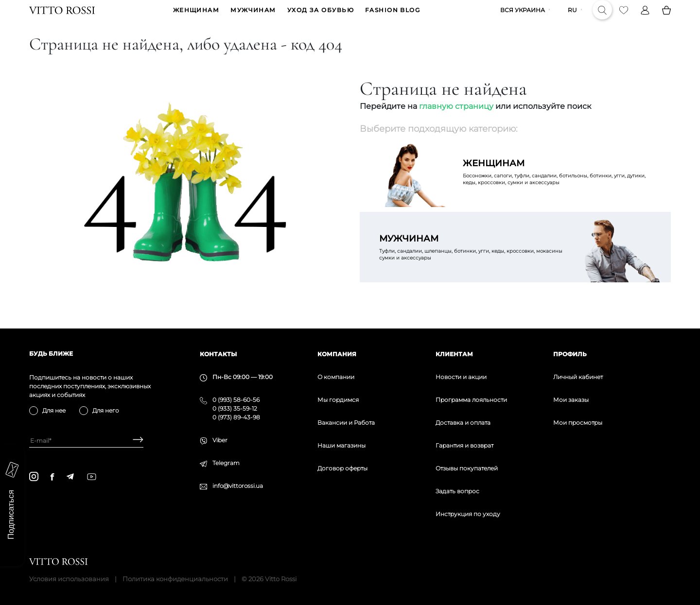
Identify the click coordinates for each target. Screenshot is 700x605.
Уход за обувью (321, 18)
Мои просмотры (578, 423)
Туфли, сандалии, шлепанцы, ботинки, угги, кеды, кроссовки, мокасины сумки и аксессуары (473, 262)
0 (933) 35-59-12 (235, 408)
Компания (337, 354)
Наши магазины (341, 445)
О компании (336, 377)
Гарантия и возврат (464, 445)
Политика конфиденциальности (175, 579)
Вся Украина (523, 18)
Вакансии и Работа (346, 423)
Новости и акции (461, 377)
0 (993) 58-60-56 (236, 400)
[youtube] (92, 477)
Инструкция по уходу (468, 514)
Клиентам (454, 354)
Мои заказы (571, 400)
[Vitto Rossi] (62, 17)
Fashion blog (393, 18)
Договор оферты (342, 468)
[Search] (602, 17)
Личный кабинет (578, 377)
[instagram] (34, 476)
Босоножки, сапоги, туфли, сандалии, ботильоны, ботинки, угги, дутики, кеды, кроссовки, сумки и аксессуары (557, 187)
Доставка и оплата (463, 423)
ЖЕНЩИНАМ (196, 18)
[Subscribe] (134, 441)
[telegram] (70, 476)
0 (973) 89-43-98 (236, 417)
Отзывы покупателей (467, 468)
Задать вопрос (457, 491)
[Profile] (645, 17)
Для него (106, 410)
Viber (220, 440)
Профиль (570, 354)
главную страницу (456, 121)
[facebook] (52, 477)
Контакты (218, 354)
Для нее (54, 410)
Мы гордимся (338, 400)
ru (572, 18)
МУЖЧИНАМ (253, 18)
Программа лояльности (471, 400)
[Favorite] (624, 17)
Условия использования (69, 579)
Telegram (226, 463)
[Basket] (666, 17)
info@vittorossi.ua (238, 486)
